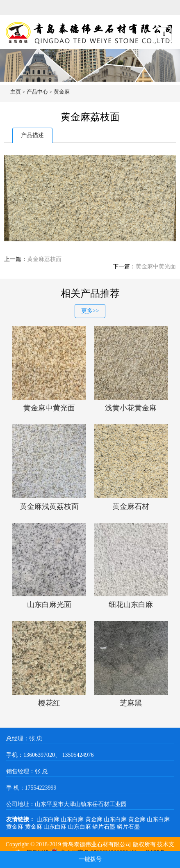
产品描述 (32, 135)
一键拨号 (90, 859)
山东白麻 (49, 819)
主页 (16, 92)
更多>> (90, 311)
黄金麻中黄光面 (156, 267)
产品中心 (37, 92)
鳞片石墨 (105, 827)
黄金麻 (62, 92)
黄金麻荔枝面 (44, 259)
